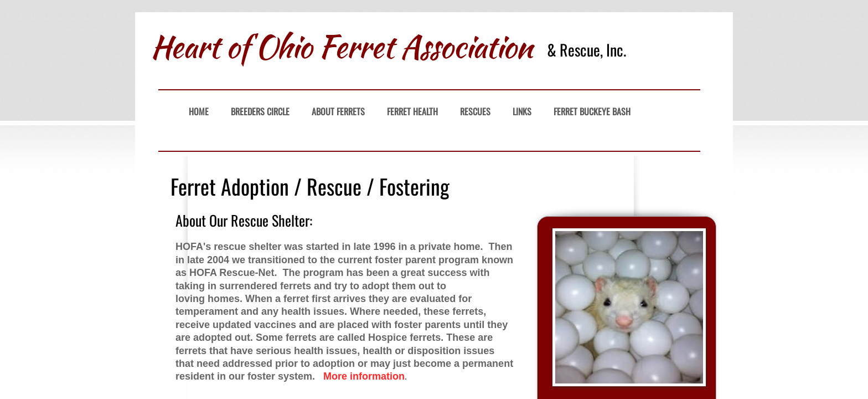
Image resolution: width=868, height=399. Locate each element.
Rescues (475, 112)
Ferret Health (412, 112)
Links (522, 112)
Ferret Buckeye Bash (592, 112)
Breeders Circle (260, 112)
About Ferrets (338, 112)
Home (199, 112)
